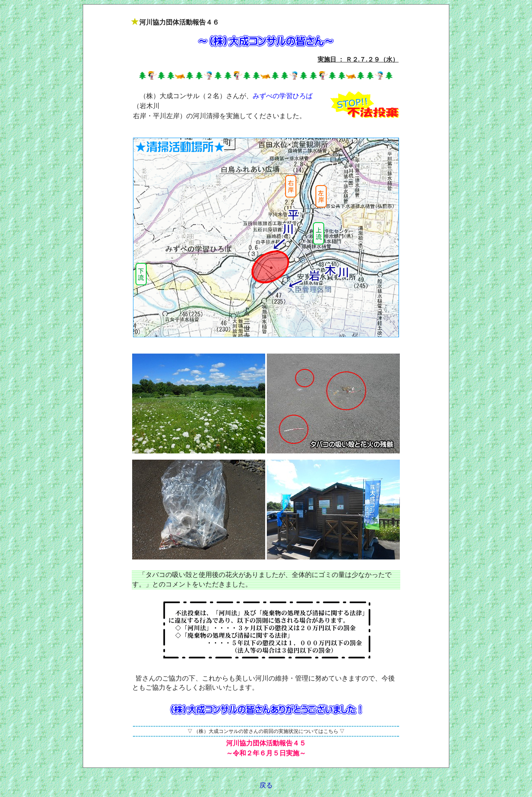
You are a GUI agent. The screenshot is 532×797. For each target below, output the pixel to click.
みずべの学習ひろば (283, 96)
